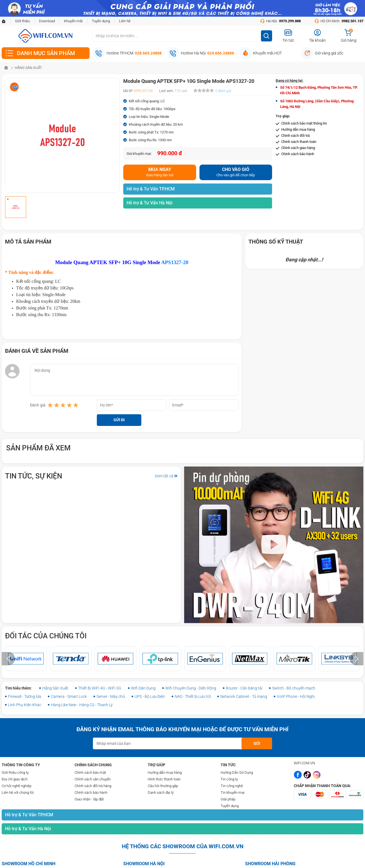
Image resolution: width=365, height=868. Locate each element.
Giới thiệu (22, 21)
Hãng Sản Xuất (55, 688)
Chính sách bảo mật (90, 772)
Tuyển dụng (101, 21)
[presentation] (8, 659)
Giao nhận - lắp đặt (89, 799)
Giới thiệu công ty (15, 772)
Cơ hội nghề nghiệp (17, 786)
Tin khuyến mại (233, 793)
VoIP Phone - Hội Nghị (296, 696)
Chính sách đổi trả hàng (93, 786)
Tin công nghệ (232, 786)
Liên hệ (125, 21)
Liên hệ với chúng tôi (18, 793)
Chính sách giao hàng (298, 148)
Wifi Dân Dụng (143, 688)
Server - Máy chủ (111, 696)
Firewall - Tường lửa (25, 696)
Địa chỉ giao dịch (15, 779)
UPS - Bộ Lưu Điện (150, 696)
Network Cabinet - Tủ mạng (244, 696)
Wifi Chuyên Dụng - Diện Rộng (191, 688)
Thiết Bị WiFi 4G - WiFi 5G (100, 688)
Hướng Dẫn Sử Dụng (237, 772)
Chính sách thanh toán (299, 142)
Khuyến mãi (73, 21)
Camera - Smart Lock (69, 696)
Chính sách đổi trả (295, 136)
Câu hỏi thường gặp (163, 786)
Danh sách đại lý (161, 793)
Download (47, 21)
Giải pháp (228, 799)
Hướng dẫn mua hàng (298, 129)
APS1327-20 (175, 262)
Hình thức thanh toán (164, 779)
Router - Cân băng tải (244, 688)
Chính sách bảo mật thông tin (304, 123)
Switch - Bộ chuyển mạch (294, 688)
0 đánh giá (223, 91)
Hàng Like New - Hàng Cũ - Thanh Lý (82, 705)
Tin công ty (229, 779)
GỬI (257, 743)
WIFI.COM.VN (304, 763)
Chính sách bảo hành (298, 154)
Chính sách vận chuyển (93, 779)
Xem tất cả (166, 476)
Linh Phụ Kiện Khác (25, 705)
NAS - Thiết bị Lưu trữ (193, 696)
